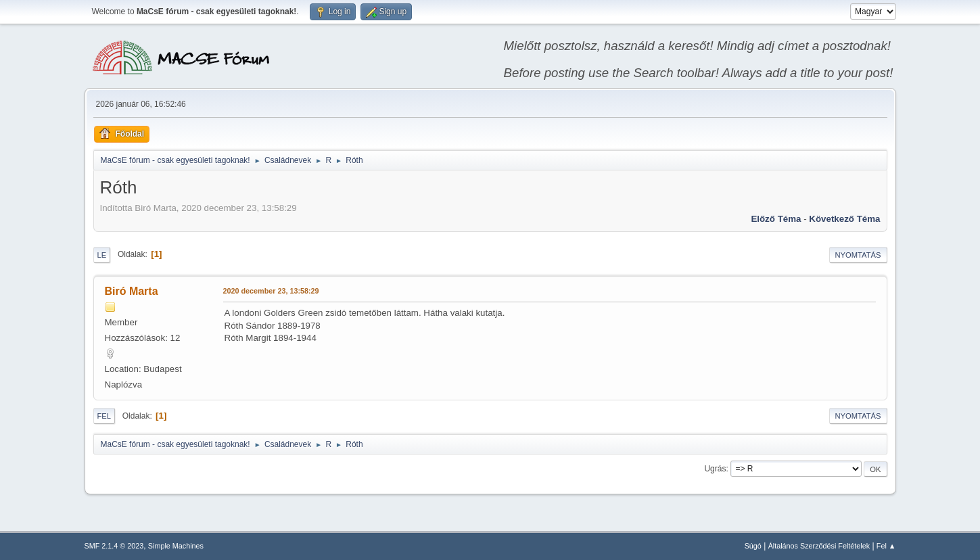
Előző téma (776, 219)
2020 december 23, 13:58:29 (271, 291)
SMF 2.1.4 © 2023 (114, 546)
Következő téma (844, 219)
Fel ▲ (886, 546)
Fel (104, 416)
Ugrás (715, 469)
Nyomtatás (858, 255)
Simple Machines (176, 546)
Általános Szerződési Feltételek (819, 546)
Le (102, 255)
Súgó (753, 546)
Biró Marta (132, 291)
